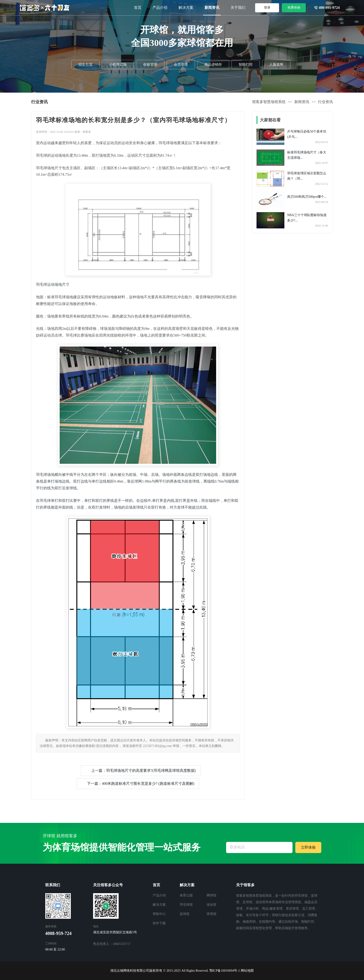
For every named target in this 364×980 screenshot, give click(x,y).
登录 (267, 8)
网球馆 (211, 895)
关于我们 (238, 8)
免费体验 (294, 8)
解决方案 (186, 8)
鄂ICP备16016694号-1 (225, 971)
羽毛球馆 (186, 905)
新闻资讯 (212, 8)
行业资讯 (325, 102)
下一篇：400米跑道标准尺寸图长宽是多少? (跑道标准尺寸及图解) (141, 784)
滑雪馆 (211, 914)
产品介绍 (160, 8)
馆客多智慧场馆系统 (269, 102)
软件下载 (159, 923)
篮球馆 (185, 914)
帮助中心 (159, 914)
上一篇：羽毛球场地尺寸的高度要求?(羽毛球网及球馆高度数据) (143, 771)
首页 (138, 8)
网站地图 (247, 971)
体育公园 (186, 895)
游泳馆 (211, 905)
